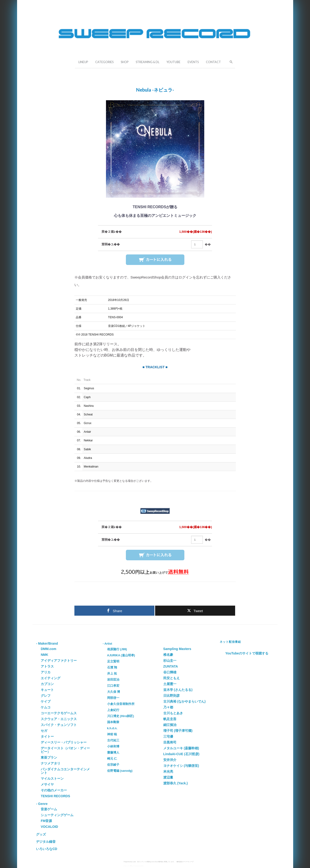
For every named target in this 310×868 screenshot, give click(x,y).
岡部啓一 (113, 698)
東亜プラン (49, 757)
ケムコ (46, 707)
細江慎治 (170, 725)
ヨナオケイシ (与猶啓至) (181, 766)
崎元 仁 (112, 759)
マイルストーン (52, 779)
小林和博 (113, 747)
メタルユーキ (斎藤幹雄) (181, 748)
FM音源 (46, 821)
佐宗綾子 (113, 765)
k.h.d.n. (112, 728)
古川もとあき (173, 713)
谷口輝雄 (170, 672)
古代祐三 (113, 740)
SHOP (125, 62)
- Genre (42, 804)
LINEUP (83, 62)
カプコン (47, 684)
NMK (44, 655)
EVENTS (193, 62)
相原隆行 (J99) (117, 649)
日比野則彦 (171, 696)
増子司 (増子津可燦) (178, 731)
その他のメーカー (54, 790)
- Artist (107, 644)
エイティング (51, 678)
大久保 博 (114, 692)
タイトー (47, 736)
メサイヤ (47, 784)
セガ (44, 731)
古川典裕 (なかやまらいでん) (184, 701)
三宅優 (168, 736)
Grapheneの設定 (138, 866)
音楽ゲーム (49, 809)
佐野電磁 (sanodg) (120, 771)
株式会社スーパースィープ (185, 862)
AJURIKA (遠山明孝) (121, 655)
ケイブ (46, 701)
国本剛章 (113, 722)
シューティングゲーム (57, 815)
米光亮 (168, 772)
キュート (47, 690)
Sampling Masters (177, 649)
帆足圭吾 (170, 719)
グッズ (41, 834)
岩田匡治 (113, 680)
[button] (230, 61)
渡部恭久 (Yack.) (176, 783)
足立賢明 (113, 661)
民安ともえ (171, 678)
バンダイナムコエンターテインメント (65, 771)
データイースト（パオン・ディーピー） (65, 750)
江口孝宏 (113, 686)
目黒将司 (170, 742)
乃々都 (168, 707)
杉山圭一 (170, 661)
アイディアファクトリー (59, 661)
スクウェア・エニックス (59, 719)
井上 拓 (112, 674)
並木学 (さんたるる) (178, 690)
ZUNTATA (171, 666)
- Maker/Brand (47, 643)
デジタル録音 (46, 842)
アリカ (46, 672)
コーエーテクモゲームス (59, 713)
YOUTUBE (173, 62)
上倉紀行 (113, 710)
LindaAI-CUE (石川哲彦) (181, 754)
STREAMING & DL (148, 62)
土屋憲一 (170, 684)
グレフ (46, 696)
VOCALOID (49, 827)
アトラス (47, 666)
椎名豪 (168, 655)
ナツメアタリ (51, 763)
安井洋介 (170, 760)
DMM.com (48, 649)
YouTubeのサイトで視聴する (247, 653)
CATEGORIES (104, 62)
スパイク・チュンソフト (59, 725)
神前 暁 (112, 734)
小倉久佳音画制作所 (121, 704)
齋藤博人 (113, 753)
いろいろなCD (47, 849)
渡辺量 (168, 777)
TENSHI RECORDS (55, 796)
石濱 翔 (112, 668)
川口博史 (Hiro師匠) (121, 716)
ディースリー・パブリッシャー (64, 742)
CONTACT (213, 62)
